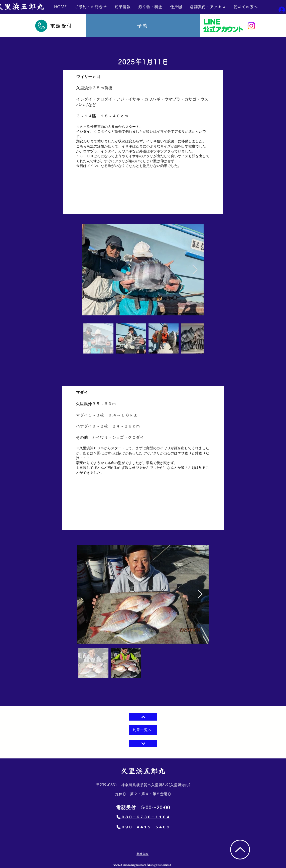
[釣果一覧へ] (143, 730)
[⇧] (143, 717)
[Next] (143, 744)
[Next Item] (200, 594)
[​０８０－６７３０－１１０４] (143, 817)
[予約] (143, 26)
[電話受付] (53, 26)
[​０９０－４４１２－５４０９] (143, 827)
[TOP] (240, 850)
